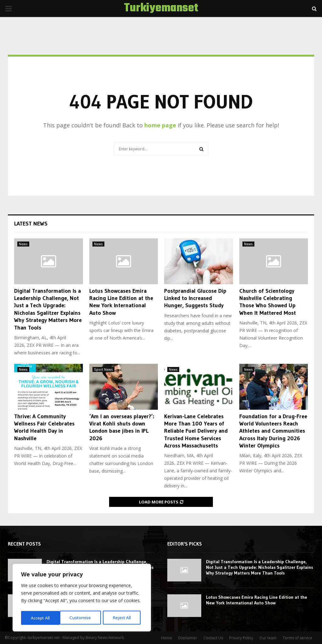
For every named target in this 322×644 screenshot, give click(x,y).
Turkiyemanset (161, 8)
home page (160, 125)
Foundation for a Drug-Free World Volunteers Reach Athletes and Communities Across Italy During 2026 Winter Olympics (273, 431)
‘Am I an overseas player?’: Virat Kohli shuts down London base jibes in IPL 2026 (122, 427)
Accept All (123, 618)
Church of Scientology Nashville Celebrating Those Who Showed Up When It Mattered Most (268, 302)
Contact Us (213, 638)
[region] (82, 598)
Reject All (83, 618)
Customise (41, 618)
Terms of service (297, 638)
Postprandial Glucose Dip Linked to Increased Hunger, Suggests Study (195, 298)
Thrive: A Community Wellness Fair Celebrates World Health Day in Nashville (44, 427)
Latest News (31, 224)
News (23, 244)
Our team (268, 638)
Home (167, 638)
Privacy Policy (241, 638)
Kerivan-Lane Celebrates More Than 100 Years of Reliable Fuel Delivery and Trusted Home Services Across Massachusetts (196, 431)
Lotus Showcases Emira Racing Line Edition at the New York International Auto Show (121, 302)
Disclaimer (188, 638)
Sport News (103, 369)
